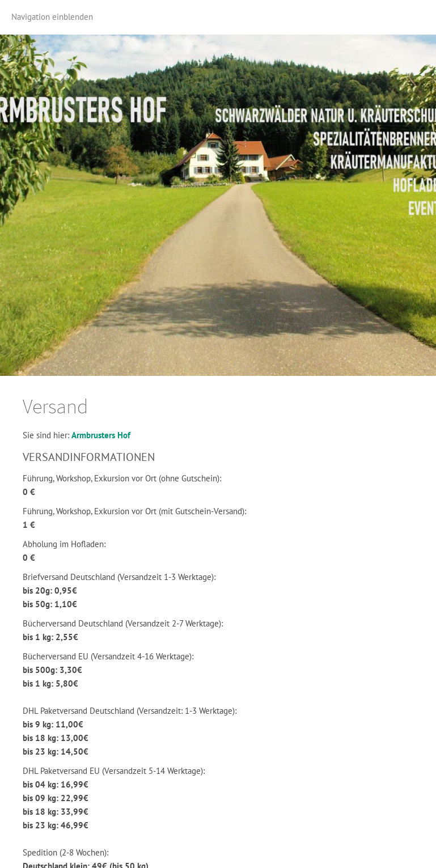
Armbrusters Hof (101, 435)
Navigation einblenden (52, 17)
